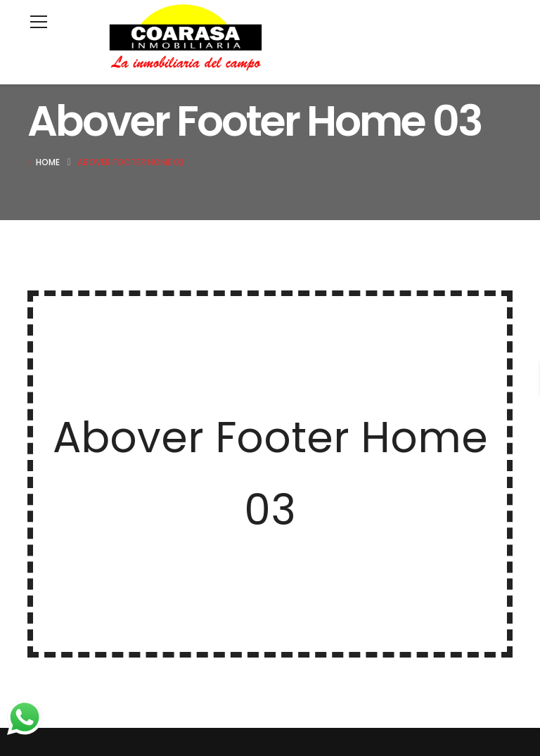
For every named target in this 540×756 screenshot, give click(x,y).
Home (48, 162)
